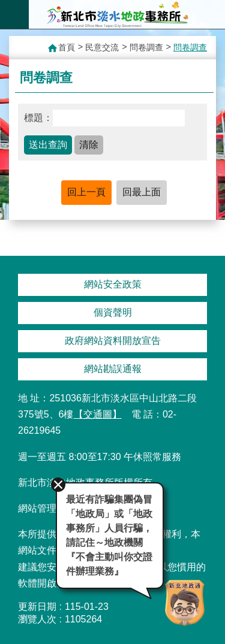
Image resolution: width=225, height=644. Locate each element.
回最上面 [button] (142, 192)
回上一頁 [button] (86, 192)
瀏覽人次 (37, 619)
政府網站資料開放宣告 (113, 341)
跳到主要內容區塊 (6, 6)
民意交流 (102, 47)
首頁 (67, 47)
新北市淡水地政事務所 (118, 14)
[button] (48, 145)
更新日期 (37, 607)
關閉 (58, 485)
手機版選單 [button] (14, 14)
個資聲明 (113, 312)
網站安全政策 (113, 284)
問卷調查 (146, 47)
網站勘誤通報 (113, 369)
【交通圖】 (98, 414)
